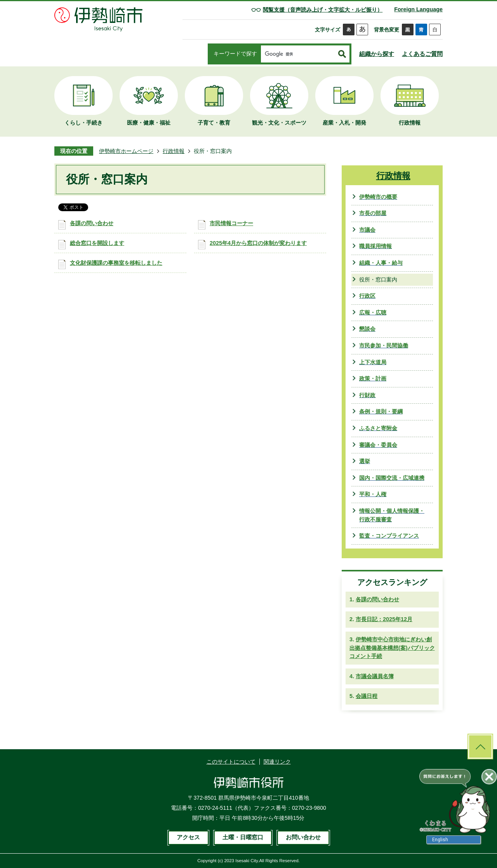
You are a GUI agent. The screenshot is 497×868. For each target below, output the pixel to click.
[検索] (298, 54)
